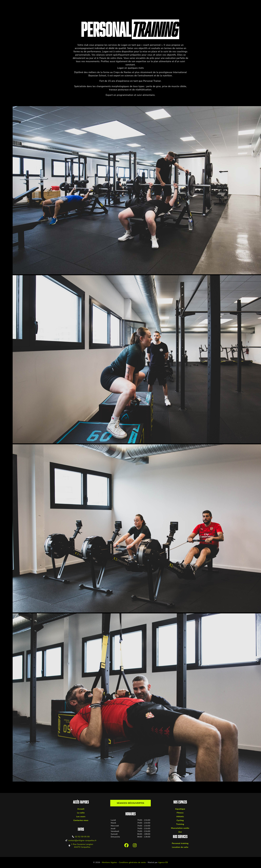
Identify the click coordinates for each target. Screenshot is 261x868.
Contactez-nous (81, 820)
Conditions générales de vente (132, 862)
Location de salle (180, 847)
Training (180, 824)
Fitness (180, 813)
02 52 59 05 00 (82, 837)
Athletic (180, 817)
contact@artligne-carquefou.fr (82, 840)
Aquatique (180, 809)
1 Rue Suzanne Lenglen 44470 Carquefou (82, 846)
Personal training (180, 843)
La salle (81, 813)
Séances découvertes (131, 803)
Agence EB (163, 862)
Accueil (81, 809)
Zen (180, 832)
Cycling (180, 820)
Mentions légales (110, 862)
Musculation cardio (180, 828)
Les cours (81, 817)
